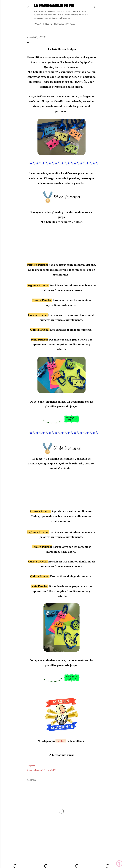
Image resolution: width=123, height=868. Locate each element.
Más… (72, 24)
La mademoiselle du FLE (54, 6)
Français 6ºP (51, 770)
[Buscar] (95, 7)
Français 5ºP (61, 24)
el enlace (61, 741)
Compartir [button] (31, 766)
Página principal (43, 24)
